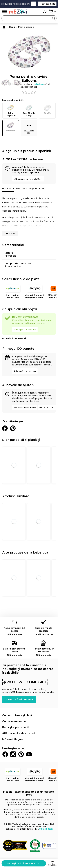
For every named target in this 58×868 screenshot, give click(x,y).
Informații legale (13, 739)
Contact (34, 4)
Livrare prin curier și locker (14, 652)
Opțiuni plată (37, 189)
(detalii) (47, 365)
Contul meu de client (15, 721)
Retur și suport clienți (16, 727)
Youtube (29, 754)
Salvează (52, 865)
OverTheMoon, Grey (30, 111)
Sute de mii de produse (43, 631)
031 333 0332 (49, 4)
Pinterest (21, 754)
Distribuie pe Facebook (5, 428)
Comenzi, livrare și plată (17, 715)
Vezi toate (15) (29, 128)
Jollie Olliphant (11, 111)
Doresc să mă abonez (19, 699)
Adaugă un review (25, 330)
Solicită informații (25, 408)
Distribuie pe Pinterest (13, 428)
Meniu (5, 12)
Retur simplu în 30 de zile (14, 631)
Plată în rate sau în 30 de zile (43, 652)
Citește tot (10, 233)
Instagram (13, 754)
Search (54, 18)
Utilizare (21, 189)
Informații (8, 189)
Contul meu (38, 12)
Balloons (11, 127)
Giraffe (47, 109)
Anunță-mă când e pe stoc (24, 863)
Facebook (5, 754)
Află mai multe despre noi (18, 733)
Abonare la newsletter (28, 179)
